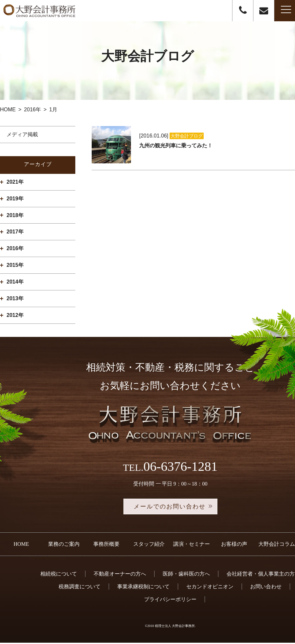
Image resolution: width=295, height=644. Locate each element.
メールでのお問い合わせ (170, 507)
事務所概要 (106, 545)
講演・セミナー (192, 545)
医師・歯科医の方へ (186, 575)
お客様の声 (234, 545)
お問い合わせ (266, 588)
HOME (21, 545)
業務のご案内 (64, 545)
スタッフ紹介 (149, 545)
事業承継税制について (143, 588)
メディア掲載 (22, 134)
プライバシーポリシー (170, 601)
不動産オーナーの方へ (120, 575)
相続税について (59, 575)
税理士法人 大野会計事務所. (175, 627)
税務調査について (80, 588)
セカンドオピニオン (210, 588)
